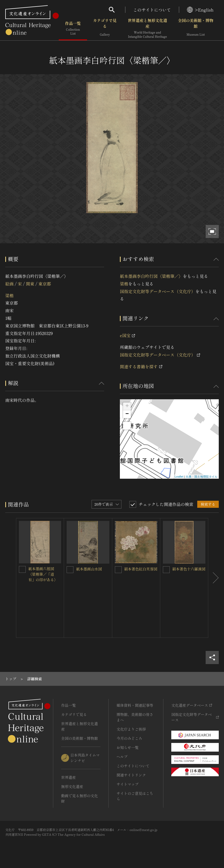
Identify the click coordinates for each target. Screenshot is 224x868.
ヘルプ (122, 757)
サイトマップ (127, 784)
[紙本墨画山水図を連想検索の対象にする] (70, 570)
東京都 (45, 284)
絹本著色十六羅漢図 (189, 569)
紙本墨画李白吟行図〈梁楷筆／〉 (151, 276)
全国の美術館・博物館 (196, 29)
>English (200, 10)
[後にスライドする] (214, 578)
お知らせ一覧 (127, 747)
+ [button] (127, 406)
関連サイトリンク (131, 775)
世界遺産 (68, 777)
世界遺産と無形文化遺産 (147, 29)
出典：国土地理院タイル (202, 477)
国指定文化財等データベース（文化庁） (158, 291)
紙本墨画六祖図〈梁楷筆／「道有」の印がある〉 (43, 574)
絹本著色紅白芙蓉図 (141, 569)
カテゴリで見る (105, 29)
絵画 (9, 284)
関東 (30, 284)
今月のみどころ (129, 738)
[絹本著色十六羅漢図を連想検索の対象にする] (166, 570)
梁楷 (9, 295)
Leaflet (179, 477)
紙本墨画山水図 (89, 569)
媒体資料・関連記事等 (135, 705)
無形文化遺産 (72, 786)
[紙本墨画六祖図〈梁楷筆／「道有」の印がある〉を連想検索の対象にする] (22, 569)
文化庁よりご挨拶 (131, 729)
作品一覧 (73, 29)
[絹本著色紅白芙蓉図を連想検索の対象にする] (118, 570)
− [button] (127, 414)
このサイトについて (152, 10)
